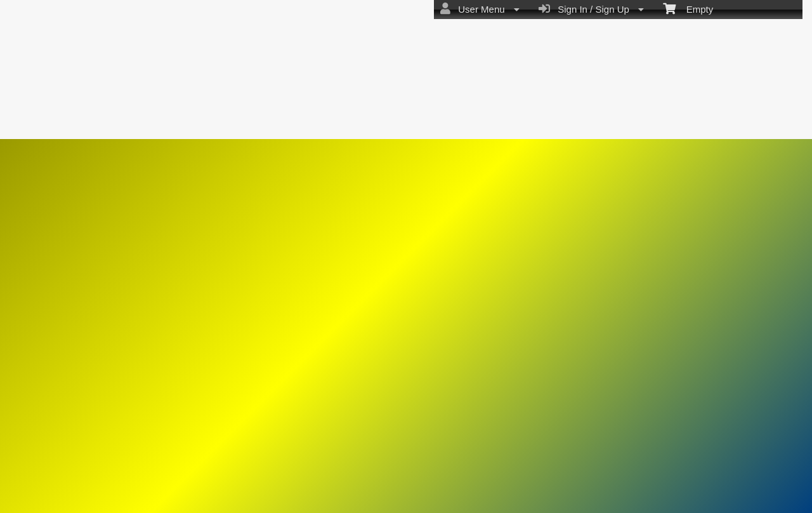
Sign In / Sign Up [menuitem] (591, 9)
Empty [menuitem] (688, 8)
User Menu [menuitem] (480, 9)
